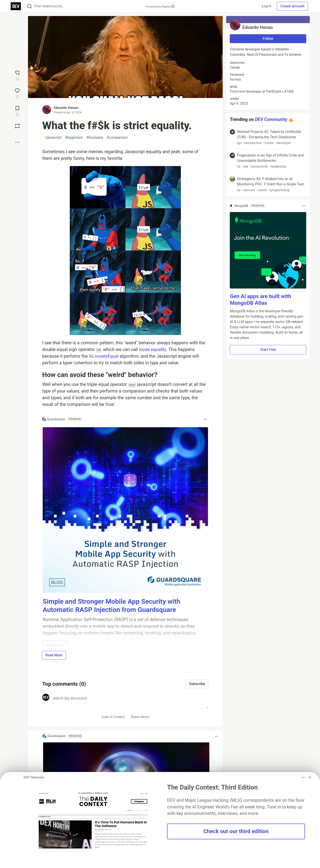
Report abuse (140, 717)
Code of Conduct (113, 717)
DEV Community (271, 119)
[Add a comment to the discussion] (130, 701)
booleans (95, 138)
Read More (54, 655)
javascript (53, 138)
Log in (267, 6)
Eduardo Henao (66, 108)
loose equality (152, 349)
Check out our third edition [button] (236, 831)
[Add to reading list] (17, 111)
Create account (292, 6)
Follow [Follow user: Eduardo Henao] (268, 39)
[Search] (30, 6)
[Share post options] (17, 142)
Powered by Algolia (160, 7)
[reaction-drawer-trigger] (17, 75)
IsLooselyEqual (104, 356)
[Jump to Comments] (17, 93)
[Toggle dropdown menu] (205, 419)
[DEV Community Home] (16, 6)
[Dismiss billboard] (310, 777)
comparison (117, 138)
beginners (74, 138)
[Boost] (17, 126)
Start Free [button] (268, 350)
